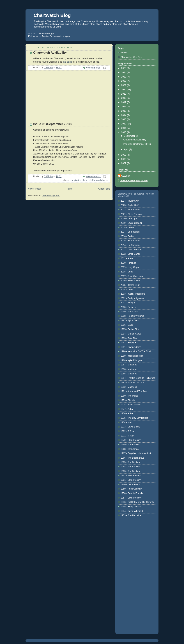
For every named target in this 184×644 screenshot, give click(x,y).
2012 (124, 124)
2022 (124, 81)
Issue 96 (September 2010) (52, 124)
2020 (124, 90)
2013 (124, 119)
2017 (124, 102)
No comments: (93, 68)
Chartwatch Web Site (131, 57)
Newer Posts (34, 189)
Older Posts (104, 189)
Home (70, 189)
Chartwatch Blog (52, 15)
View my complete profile (134, 181)
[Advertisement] (52, 97)
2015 (124, 111)
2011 (124, 128)
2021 (124, 85)
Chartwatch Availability (50, 53)
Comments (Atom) (51, 196)
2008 (124, 159)
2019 (124, 94)
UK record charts (99, 180)
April (127, 149)
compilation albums (79, 180)
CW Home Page (45, 34)
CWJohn (126, 176)
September (130, 136)
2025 (124, 68)
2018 (124, 98)
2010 (124, 132)
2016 (124, 107)
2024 (124, 72)
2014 (124, 115)
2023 (124, 77)
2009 (124, 155)
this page (67, 62)
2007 (124, 163)
